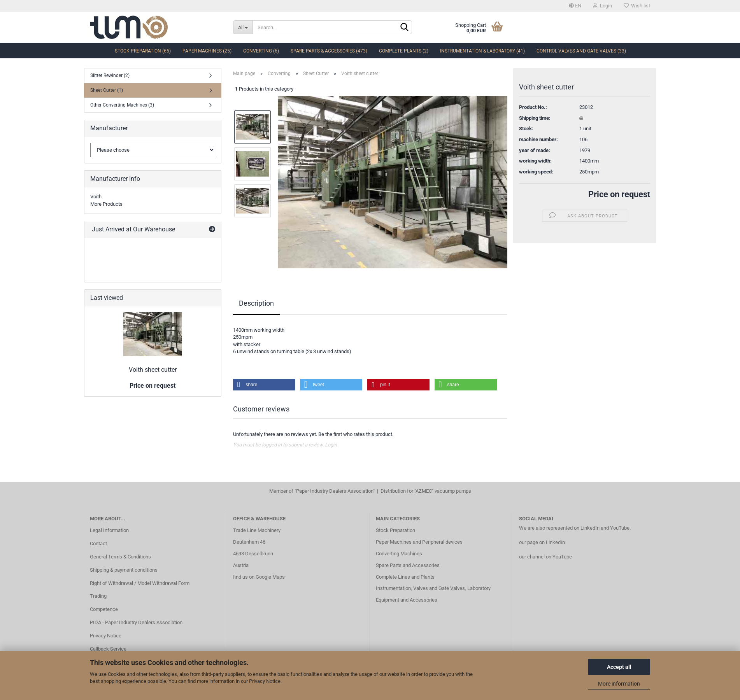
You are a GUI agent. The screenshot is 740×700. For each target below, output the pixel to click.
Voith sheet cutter (153, 370)
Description (256, 303)
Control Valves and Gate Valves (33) (581, 51)
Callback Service (108, 649)
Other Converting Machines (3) (122, 105)
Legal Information (109, 530)
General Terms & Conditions (120, 557)
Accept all (619, 667)
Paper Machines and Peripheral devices (419, 542)
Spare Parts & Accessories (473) (329, 51)
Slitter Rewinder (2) (110, 75)
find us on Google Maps (259, 577)
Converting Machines (399, 554)
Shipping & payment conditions (124, 570)
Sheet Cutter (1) (107, 90)
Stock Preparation (395, 530)
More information (619, 684)
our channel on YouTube (545, 557)
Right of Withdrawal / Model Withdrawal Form (140, 583)
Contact (98, 543)
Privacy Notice (265, 681)
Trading (98, 596)
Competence (104, 609)
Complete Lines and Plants (405, 577)
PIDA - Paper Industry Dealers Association (136, 622)
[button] (264, 385)
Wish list (637, 6)
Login (602, 6)
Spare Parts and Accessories (408, 565)
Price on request (619, 194)
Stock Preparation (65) (143, 51)
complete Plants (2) (404, 51)
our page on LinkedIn (542, 542)
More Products (106, 204)
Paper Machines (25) (207, 51)
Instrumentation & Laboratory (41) (482, 51)
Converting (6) (261, 51)
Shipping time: (535, 118)
